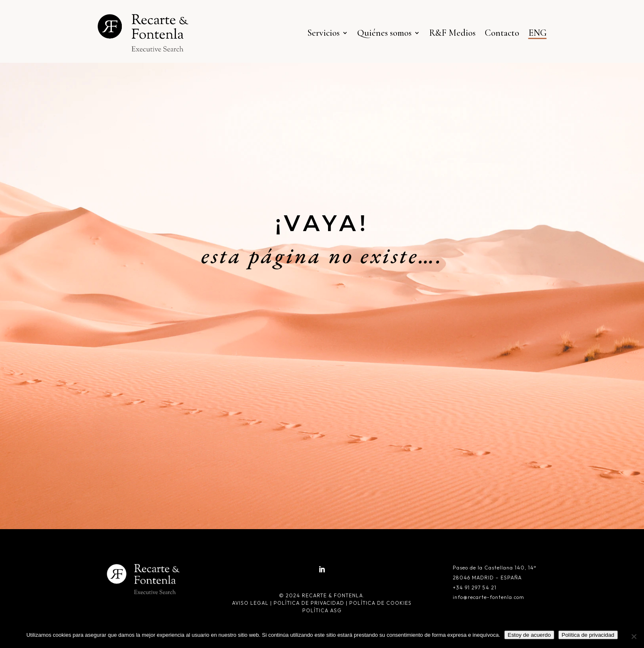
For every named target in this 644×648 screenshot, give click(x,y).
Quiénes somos (384, 33)
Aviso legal (251, 603)
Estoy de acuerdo (529, 635)
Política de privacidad (309, 603)
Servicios (323, 33)
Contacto (502, 33)
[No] (634, 636)
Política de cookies (380, 603)
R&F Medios (452, 33)
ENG (538, 33)
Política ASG (322, 610)
